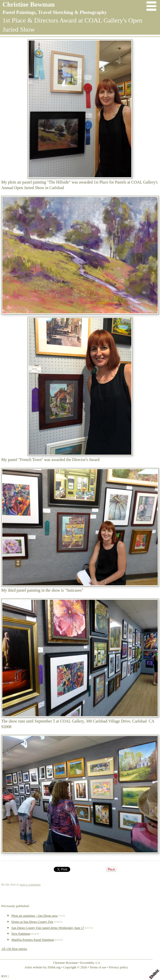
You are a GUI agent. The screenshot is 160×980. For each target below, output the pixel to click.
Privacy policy (118, 967)
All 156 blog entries (14, 949)
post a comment (30, 885)
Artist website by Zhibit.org (42, 967)
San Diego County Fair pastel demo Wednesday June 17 (48, 928)
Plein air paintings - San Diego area (34, 916)
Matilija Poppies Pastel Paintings (33, 940)
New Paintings (21, 934)
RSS (4, 976)
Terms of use (98, 967)
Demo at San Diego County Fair (32, 922)
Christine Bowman (29, 4)
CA (98, 963)
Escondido (87, 963)
